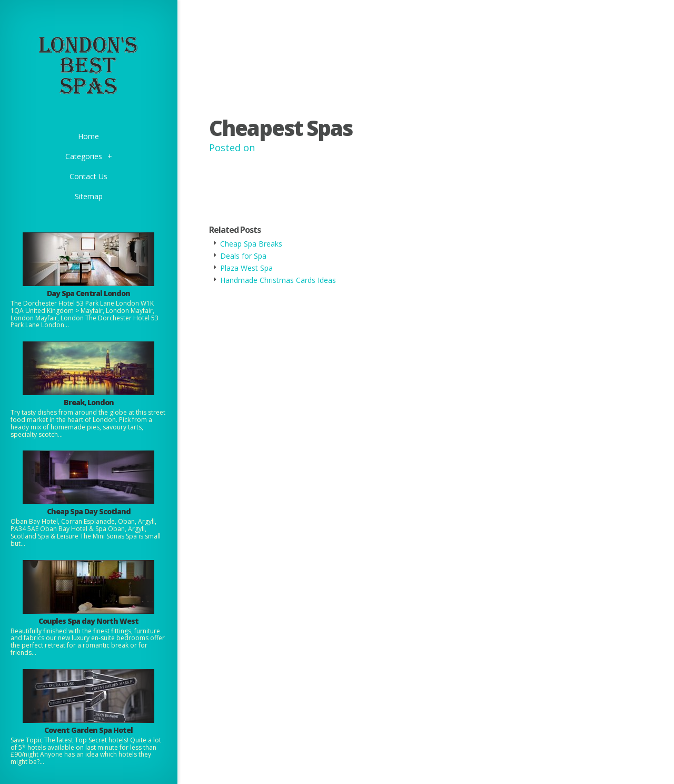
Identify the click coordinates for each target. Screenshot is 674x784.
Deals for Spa (243, 256)
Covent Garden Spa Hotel (88, 730)
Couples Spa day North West (88, 621)
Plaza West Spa (246, 268)
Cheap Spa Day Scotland (89, 511)
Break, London (89, 402)
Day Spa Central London (88, 293)
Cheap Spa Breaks (251, 244)
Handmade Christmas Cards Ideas (278, 280)
